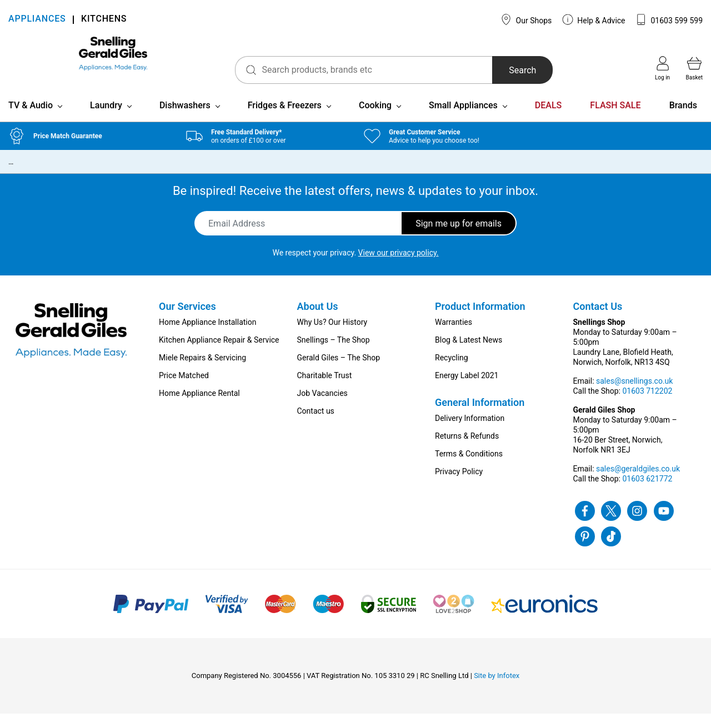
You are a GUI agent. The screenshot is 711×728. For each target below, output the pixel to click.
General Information (480, 417)
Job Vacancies (322, 408)
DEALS (548, 120)
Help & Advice (594, 19)
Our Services (187, 321)
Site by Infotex (497, 690)
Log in (662, 68)
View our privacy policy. (399, 267)
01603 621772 (647, 493)
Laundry (106, 120)
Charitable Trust (325, 390)
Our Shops (526, 19)
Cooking (375, 120)
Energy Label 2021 (467, 390)
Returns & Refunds (467, 450)
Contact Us (598, 321)
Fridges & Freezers (285, 120)
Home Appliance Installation (207, 337)
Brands (683, 120)
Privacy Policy (459, 486)
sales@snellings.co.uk (634, 395)
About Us (318, 321)
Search (488, 70)
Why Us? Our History (332, 337)
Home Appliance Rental (199, 408)
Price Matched (184, 390)
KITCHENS (104, 20)
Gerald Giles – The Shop (339, 372)
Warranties (454, 337)
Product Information (480, 321)
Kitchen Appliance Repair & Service (219, 354)
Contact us (316, 425)
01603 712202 (647, 405)
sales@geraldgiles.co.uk (638, 483)
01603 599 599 (669, 19)
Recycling (452, 372)
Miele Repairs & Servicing (202, 372)
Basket (694, 68)
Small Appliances (463, 120)
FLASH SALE (615, 120)
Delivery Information (470, 433)
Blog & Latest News (469, 354)
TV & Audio (31, 120)
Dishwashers (185, 120)
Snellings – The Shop (334, 354)
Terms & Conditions (469, 468)
